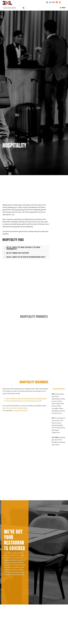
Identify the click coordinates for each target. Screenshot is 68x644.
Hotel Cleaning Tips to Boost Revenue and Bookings (26, 398)
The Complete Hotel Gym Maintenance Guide (24, 401)
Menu (64, 8)
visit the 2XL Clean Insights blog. (15, 408)
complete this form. (20, 411)
